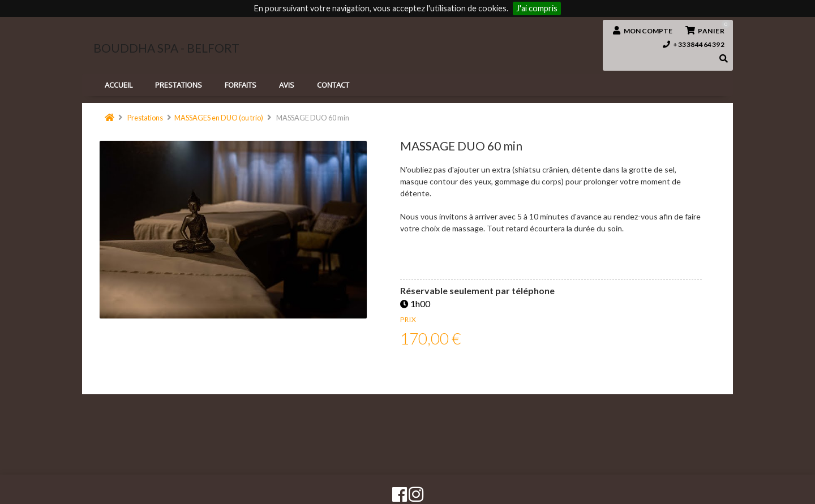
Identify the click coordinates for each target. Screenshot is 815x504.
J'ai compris (537, 8)
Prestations (145, 118)
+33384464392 (694, 44)
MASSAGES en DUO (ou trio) (219, 118)
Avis (287, 85)
